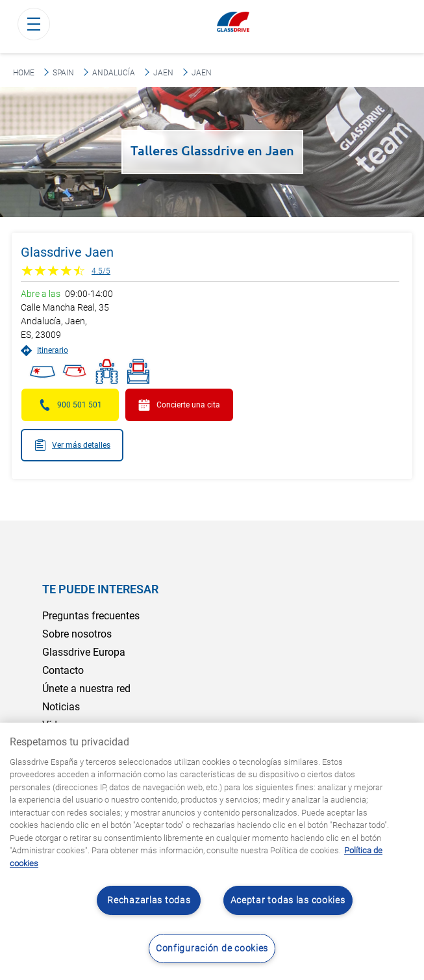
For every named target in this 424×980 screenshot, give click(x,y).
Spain (63, 73)
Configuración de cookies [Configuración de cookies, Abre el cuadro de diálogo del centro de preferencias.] (212, 948)
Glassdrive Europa (84, 652)
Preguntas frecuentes (91, 616)
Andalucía (114, 73)
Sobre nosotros (77, 634)
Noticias (61, 707)
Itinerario (44, 351)
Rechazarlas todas (149, 900)
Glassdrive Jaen (67, 252)
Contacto (63, 670)
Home (24, 73)
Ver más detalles (72, 445)
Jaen (163, 73)
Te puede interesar (100, 589)
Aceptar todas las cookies (288, 900)
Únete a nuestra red (86, 689)
